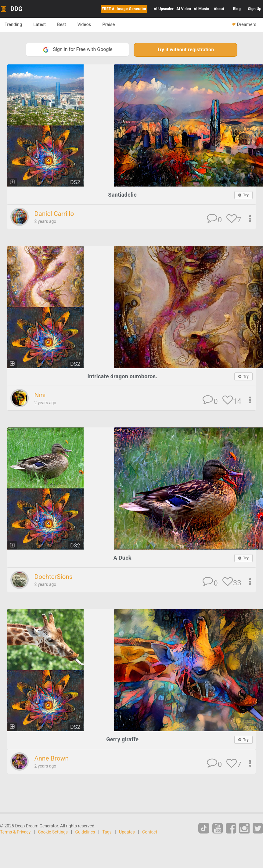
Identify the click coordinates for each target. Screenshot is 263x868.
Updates (127, 832)
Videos (84, 24)
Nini (40, 395)
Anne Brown (51, 758)
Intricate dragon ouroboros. (122, 376)
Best (61, 24)
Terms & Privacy (15, 832)
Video (184, 9)
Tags (107, 832)
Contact (150, 832)
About (219, 9)
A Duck (122, 558)
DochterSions (53, 577)
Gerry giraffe (122, 739)
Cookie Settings (53, 832)
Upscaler (164, 9)
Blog (237, 9)
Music (201, 9)
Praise (108, 24)
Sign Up (255, 9)
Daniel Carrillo (54, 214)
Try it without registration (185, 50)
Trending (13, 24)
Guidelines (85, 832)
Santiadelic (122, 195)
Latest (40, 24)
